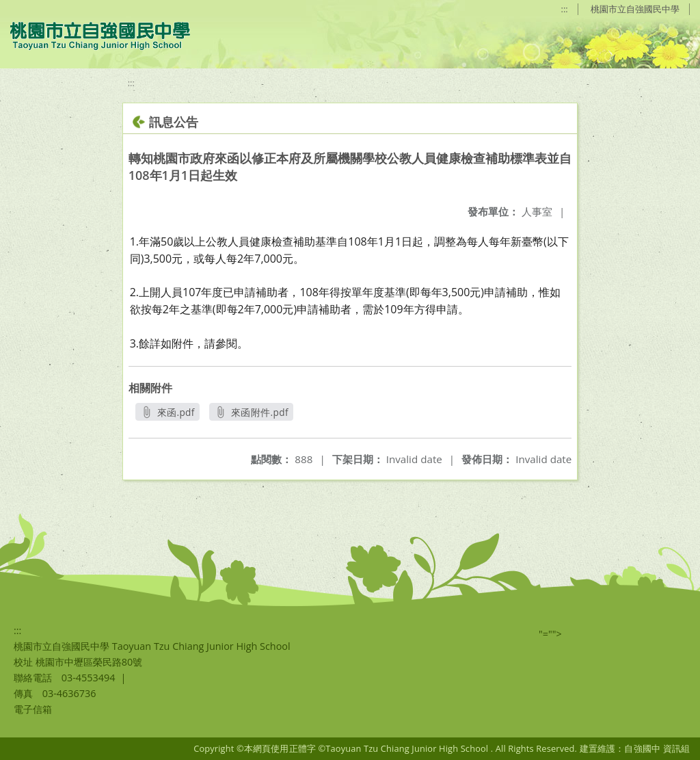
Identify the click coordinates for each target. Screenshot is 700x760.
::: (565, 9)
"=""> (550, 634)
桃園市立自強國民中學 (635, 9)
